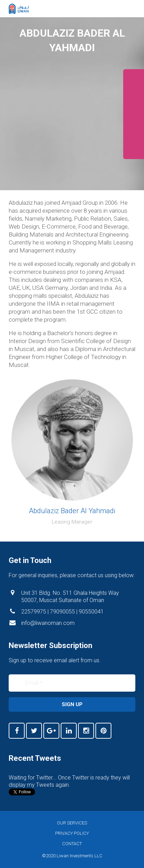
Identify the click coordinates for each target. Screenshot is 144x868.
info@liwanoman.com (48, 623)
